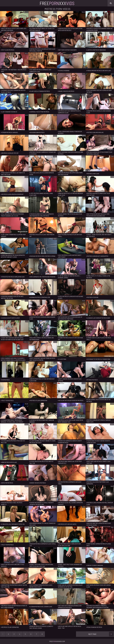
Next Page (101, 634)
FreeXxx (57, 3)
